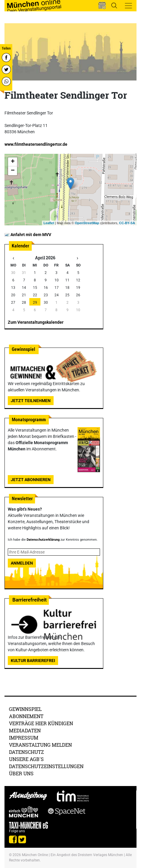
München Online (35, 855)
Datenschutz (26, 752)
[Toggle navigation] (128, 6)
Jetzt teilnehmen (31, 401)
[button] (102, 5)
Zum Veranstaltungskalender (36, 322)
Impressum (24, 738)
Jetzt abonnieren (31, 480)
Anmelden (22, 563)
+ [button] (13, 162)
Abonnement (26, 716)
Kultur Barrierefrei (33, 661)
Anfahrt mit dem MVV (28, 235)
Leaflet (49, 223)
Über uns (21, 773)
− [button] (13, 171)
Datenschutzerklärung (43, 540)
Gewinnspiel (25, 709)
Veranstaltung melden (40, 745)
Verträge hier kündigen (41, 723)
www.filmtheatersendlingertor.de (36, 144)
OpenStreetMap (87, 223)
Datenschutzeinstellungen (46, 766)
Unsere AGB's (26, 759)
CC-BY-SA (127, 223)
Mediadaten (25, 730)
